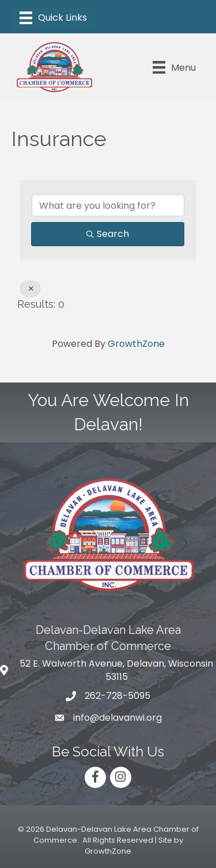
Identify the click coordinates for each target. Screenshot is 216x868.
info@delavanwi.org (118, 718)
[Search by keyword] (108, 205)
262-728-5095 (118, 696)
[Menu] (53, 18)
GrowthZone (136, 344)
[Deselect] (30, 289)
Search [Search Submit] (108, 234)
